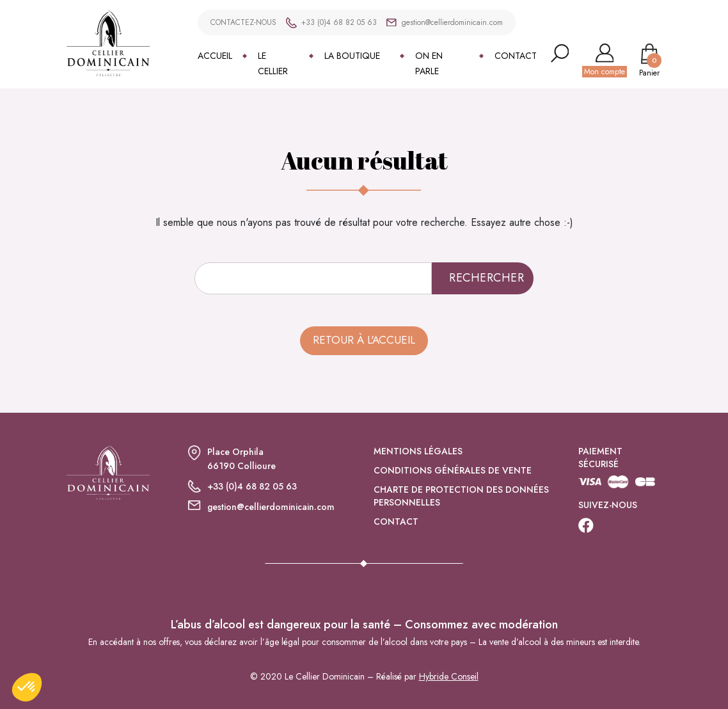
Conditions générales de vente (453, 470)
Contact (516, 56)
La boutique (352, 56)
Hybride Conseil (449, 676)
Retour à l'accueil (364, 340)
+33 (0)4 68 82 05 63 (339, 22)
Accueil (215, 56)
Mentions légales (418, 451)
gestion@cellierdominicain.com (452, 22)
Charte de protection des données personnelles (461, 496)
